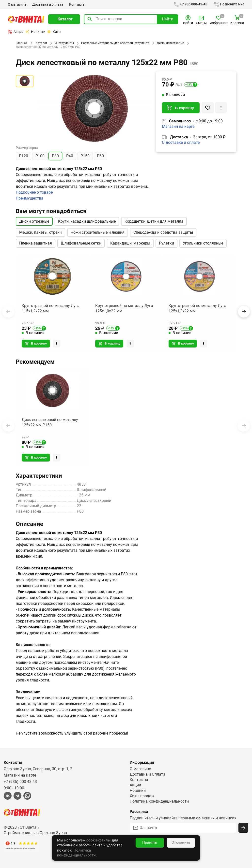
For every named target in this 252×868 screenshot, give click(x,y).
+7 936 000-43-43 (189, 4)
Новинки (35, 32)
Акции (16, 32)
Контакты (77, 4)
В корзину (181, 108)
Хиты (54, 32)
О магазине (17, 4)
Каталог (41, 43)
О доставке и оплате (181, 143)
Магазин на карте (178, 127)
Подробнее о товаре (34, 192)
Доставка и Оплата (147, 774)
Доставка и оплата (47, 4)
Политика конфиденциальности (159, 801)
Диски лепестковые (169, 43)
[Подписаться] (243, 827)
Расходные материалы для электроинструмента (114, 43)
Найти (168, 19)
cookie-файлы (77, 850)
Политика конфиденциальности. (111, 855)
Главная (21, 43)
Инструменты (63, 43)
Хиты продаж (142, 795)
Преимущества (30, 198)
